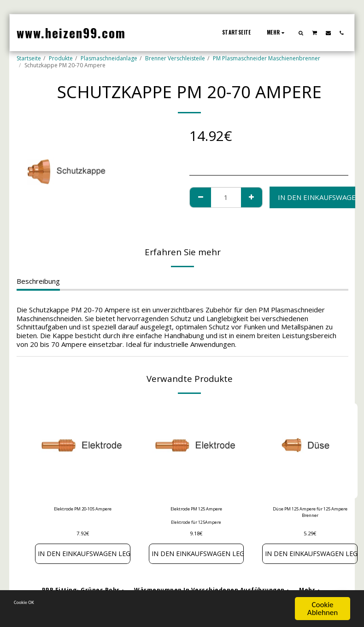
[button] (301, 33)
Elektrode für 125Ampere (196, 524)
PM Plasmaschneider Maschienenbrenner (267, 58)
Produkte (61, 58)
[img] (83, 451)
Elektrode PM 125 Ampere (196, 510)
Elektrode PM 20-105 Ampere (83, 510)
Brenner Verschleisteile (175, 58)
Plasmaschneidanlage (109, 58)
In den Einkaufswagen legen (83, 556)
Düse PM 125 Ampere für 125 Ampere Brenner (310, 514)
